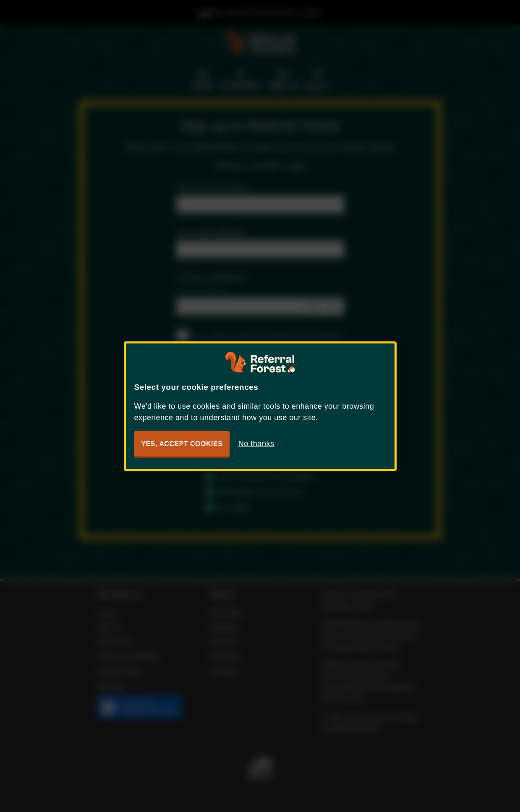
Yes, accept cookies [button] (182, 443)
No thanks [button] (256, 443)
